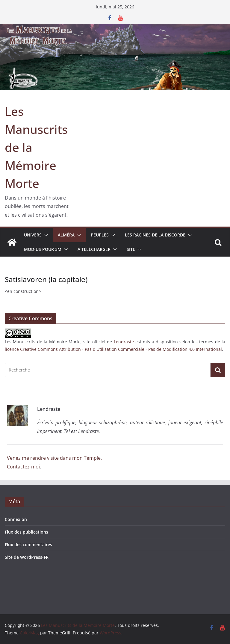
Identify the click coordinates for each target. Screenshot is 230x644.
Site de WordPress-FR (27, 557)
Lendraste (124, 342)
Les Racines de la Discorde (155, 235)
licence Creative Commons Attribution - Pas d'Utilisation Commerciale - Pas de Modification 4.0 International (113, 349)
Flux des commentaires (28, 545)
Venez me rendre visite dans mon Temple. (54, 458)
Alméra (66, 235)
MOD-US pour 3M (43, 249)
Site (131, 249)
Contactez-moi (23, 467)
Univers (33, 235)
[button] (45, 235)
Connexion (16, 519)
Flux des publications (27, 532)
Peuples (100, 235)
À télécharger (94, 249)
